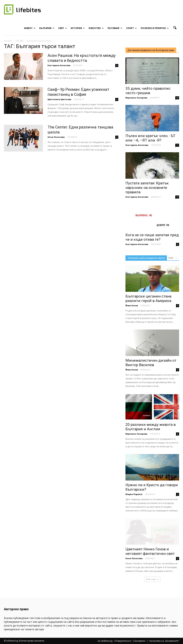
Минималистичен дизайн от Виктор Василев (151, 363)
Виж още (152, 579)
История (78, 28)
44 (177, 98)
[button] (175, 28)
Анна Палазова (56, 137)
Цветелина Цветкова (59, 99)
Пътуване (115, 28)
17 (177, 145)
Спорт (131, 28)
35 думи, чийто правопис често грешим (148, 91)
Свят (63, 28)
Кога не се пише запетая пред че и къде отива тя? (152, 237)
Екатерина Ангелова (59, 65)
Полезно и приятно (155, 28)
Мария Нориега (134, 494)
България (47, 28)
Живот (30, 28)
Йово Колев (132, 305)
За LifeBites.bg (105, 641)
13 (177, 197)
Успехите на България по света (146, 258)
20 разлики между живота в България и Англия (151, 427)
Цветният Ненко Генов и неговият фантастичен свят (150, 551)
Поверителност (123, 641)
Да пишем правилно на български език (151, 50)
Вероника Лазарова (136, 98)
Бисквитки (140, 641)
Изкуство (96, 28)
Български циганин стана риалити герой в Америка (148, 299)
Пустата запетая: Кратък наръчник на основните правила (147, 188)
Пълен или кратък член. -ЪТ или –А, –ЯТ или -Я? (150, 138)
